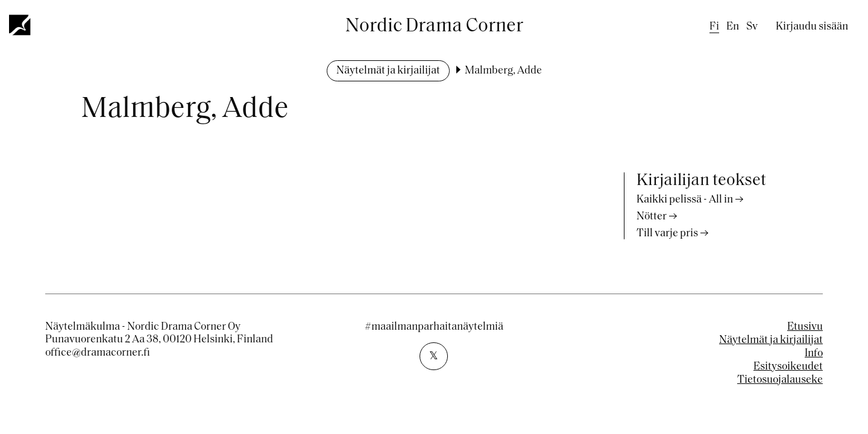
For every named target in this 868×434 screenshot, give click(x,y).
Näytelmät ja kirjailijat (388, 71)
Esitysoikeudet (788, 367)
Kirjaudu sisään (812, 27)
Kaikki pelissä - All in (685, 200)
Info (814, 354)
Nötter (652, 217)
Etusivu (805, 327)
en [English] (733, 27)
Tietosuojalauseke (780, 380)
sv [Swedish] (752, 27)
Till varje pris (667, 234)
